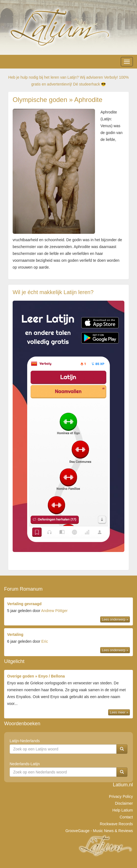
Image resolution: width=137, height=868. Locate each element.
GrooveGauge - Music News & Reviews (99, 831)
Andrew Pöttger (54, 611)
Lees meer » (119, 712)
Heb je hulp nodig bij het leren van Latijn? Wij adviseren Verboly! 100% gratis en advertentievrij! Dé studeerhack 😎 (68, 81)
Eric (45, 641)
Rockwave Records (116, 824)
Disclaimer (124, 803)
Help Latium (123, 810)
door (68, 612)
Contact (126, 817)
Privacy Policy (121, 796)
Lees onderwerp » (115, 619)
